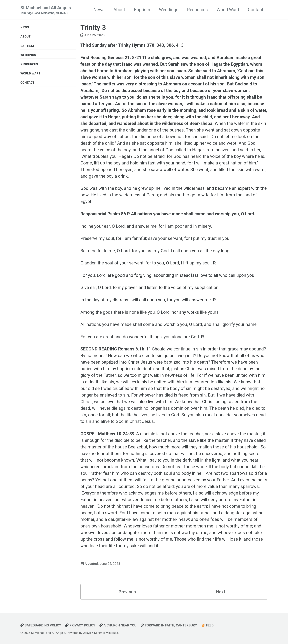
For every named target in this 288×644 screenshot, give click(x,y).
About (119, 10)
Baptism (142, 10)
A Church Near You (118, 625)
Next (221, 592)
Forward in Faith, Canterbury (169, 625)
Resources (197, 10)
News (99, 10)
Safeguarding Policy (41, 625)
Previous (127, 592)
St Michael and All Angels (46, 10)
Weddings (169, 10)
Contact (255, 10)
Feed (207, 625)
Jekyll (87, 633)
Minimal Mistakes (106, 633)
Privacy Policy (80, 625)
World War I (228, 10)
